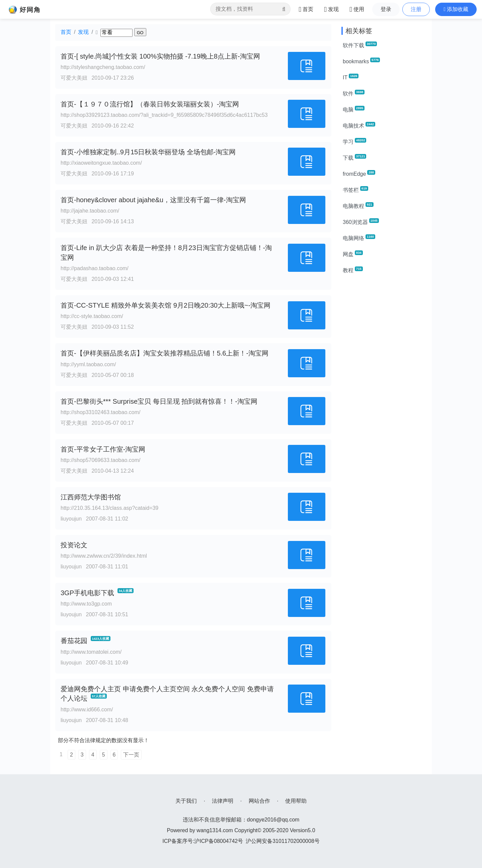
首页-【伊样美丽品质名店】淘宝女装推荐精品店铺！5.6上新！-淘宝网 (165, 353)
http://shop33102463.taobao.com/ (100, 412)
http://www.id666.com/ (87, 709)
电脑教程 (358, 206)
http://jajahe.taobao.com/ (90, 211)
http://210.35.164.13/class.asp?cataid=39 (109, 508)
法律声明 (223, 801)
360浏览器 (361, 222)
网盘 (353, 254)
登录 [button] (386, 9)
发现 (83, 32)
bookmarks (361, 61)
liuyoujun (71, 519)
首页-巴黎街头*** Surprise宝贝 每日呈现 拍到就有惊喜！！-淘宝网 (159, 401)
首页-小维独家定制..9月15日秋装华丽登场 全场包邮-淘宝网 (148, 152)
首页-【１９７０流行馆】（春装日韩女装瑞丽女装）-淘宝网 (150, 104)
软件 (354, 93)
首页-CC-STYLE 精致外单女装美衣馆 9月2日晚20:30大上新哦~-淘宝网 (166, 305)
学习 (354, 141)
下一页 (131, 755)
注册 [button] (416, 9)
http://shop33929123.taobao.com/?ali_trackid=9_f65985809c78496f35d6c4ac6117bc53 (164, 115)
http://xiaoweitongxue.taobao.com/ (101, 163)
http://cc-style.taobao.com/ (92, 316)
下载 (354, 157)
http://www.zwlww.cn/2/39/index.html (104, 556)
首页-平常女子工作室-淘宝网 (103, 449)
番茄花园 (74, 641)
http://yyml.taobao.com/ (88, 364)
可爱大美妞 (74, 78)
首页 (66, 32)
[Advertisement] (384, 380)
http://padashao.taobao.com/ (95, 268)
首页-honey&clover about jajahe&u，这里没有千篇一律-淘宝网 (153, 200)
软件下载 (360, 45)
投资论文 (74, 545)
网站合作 (259, 801)
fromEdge (359, 173)
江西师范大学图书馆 (91, 497)
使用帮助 (296, 801)
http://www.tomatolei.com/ (91, 652)
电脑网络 (359, 238)
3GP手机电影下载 (87, 593)
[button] (456, 9)
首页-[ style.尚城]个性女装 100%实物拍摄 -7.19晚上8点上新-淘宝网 (160, 56)
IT (351, 77)
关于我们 (186, 801)
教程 (353, 270)
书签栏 (355, 189)
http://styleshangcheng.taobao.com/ (103, 67)
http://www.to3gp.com (86, 604)
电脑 (354, 109)
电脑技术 (359, 125)
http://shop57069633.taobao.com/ (100, 460)
